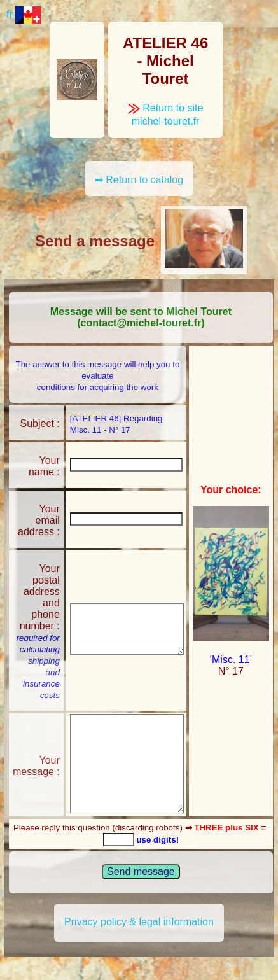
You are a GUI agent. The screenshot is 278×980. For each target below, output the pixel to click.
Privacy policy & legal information (139, 922)
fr (24, 14)
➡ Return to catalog (139, 180)
